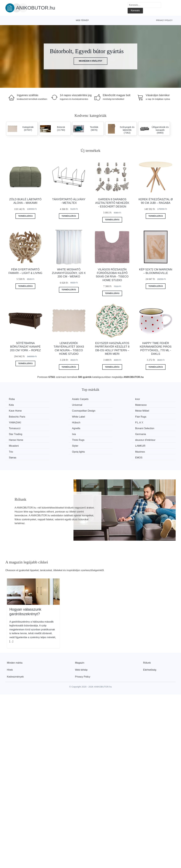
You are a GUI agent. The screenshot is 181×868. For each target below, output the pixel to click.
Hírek (10, 652)
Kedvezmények (15, 658)
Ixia (142, 422)
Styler (56, 434)
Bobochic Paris (61, 411)
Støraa (100, 439)
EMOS (144, 439)
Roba (12, 399)
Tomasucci (146, 416)
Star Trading (103, 422)
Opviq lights (16, 439)
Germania (15, 428)
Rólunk (147, 645)
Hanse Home (60, 428)
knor (99, 399)
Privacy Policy (164, 20)
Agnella (13, 422)
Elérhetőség (150, 652)
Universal (14, 405)
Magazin (80, 645)
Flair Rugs (146, 411)
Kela (143, 399)
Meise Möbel (16, 411)
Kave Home (103, 405)
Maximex (58, 439)
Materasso (59, 405)
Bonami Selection (63, 422)
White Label (103, 411)
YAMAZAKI (15, 416)
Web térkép (82, 20)
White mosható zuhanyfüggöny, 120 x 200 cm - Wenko (69, 273)
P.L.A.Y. (101, 416)
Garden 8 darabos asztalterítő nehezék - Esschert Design (112, 203)
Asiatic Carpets (61, 399)
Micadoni (14, 434)
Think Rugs (103, 428)
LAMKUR (102, 434)
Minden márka (15, 645)
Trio (142, 434)
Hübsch (57, 416)
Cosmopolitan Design (152, 405)
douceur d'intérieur (150, 428)
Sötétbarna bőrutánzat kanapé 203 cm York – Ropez (25, 347)
